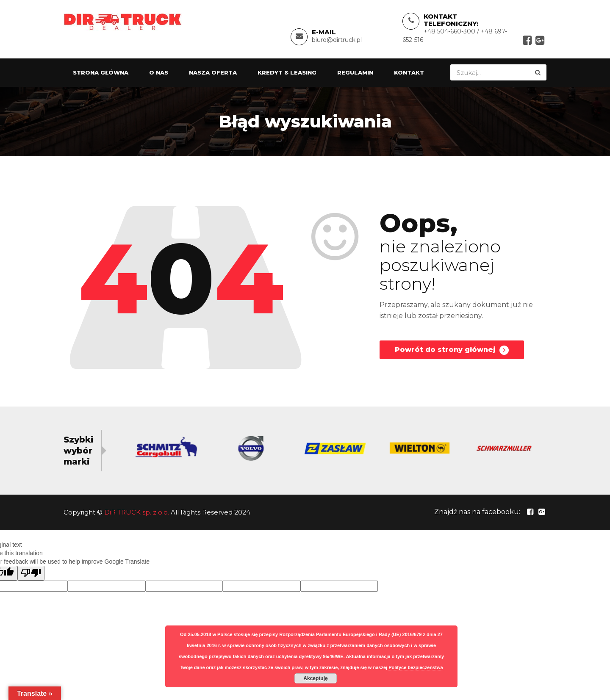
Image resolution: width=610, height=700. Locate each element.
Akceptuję (315, 678)
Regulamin (355, 72)
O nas (159, 72)
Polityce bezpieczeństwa (416, 667)
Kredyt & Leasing (287, 72)
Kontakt (409, 72)
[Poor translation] (31, 573)
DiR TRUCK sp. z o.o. (137, 512)
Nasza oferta (213, 72)
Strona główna (101, 72)
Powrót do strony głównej (452, 350)
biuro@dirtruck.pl (337, 40)
